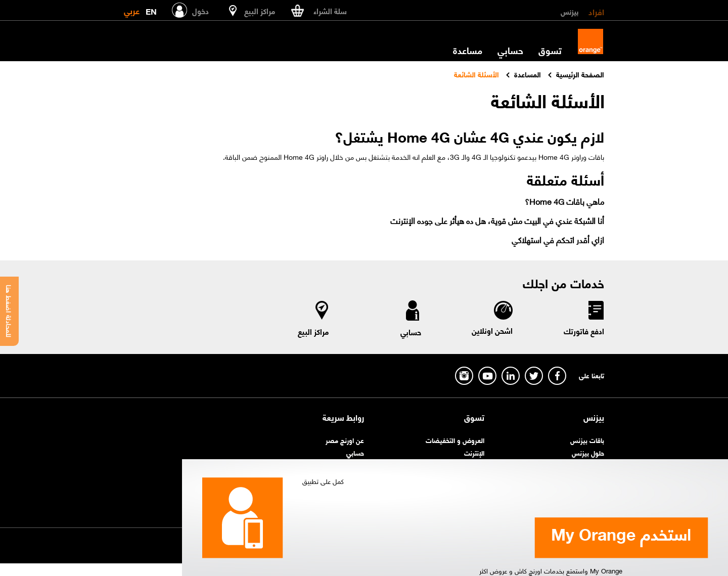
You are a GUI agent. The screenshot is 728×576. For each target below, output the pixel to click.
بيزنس (570, 11)
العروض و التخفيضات (455, 440)
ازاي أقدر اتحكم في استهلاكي (558, 239)
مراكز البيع (313, 331)
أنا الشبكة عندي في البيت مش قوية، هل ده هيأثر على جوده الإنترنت (497, 220)
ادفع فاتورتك (584, 331)
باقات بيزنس (587, 440)
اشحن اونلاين (492, 330)
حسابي (510, 50)
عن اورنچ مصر (345, 440)
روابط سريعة (343, 417)
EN (151, 9)
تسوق (550, 50)
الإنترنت (474, 452)
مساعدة (468, 50)
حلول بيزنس (588, 452)
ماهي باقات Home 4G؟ (564, 201)
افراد (596, 11)
